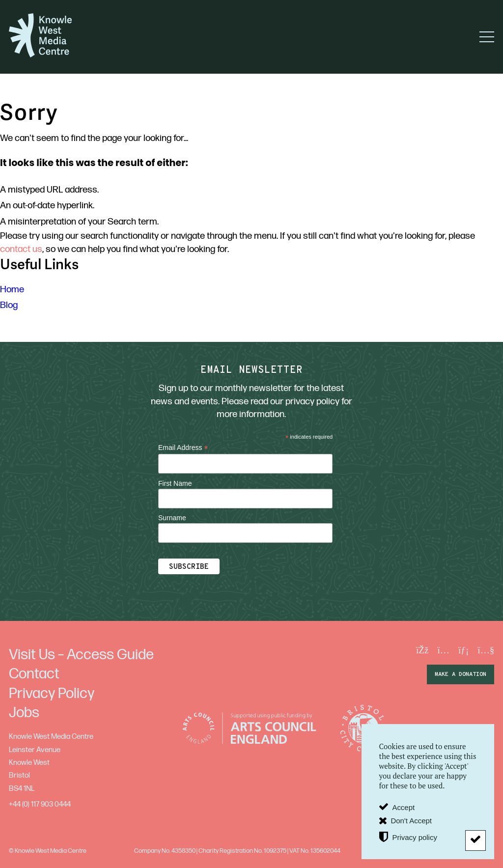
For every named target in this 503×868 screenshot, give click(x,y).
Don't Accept (411, 821)
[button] (487, 37)
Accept (403, 807)
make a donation (461, 674)
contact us (21, 249)
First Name (175, 483)
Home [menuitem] (12, 290)
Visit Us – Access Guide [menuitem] (81, 655)
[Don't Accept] (475, 840)
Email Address (183, 448)
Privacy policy (415, 837)
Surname (172, 518)
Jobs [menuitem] (24, 713)
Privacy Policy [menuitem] (52, 694)
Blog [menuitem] (9, 305)
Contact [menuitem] (34, 674)
